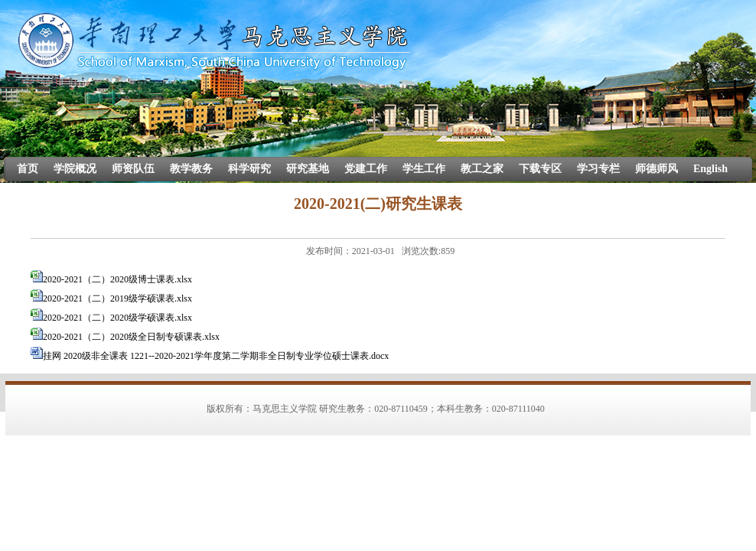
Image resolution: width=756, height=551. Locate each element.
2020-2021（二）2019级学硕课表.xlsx (117, 298)
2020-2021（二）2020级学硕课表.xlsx (117, 318)
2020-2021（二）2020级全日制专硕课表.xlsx (131, 337)
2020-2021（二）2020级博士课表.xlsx (117, 279)
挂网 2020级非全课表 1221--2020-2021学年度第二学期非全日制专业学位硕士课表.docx (216, 356)
